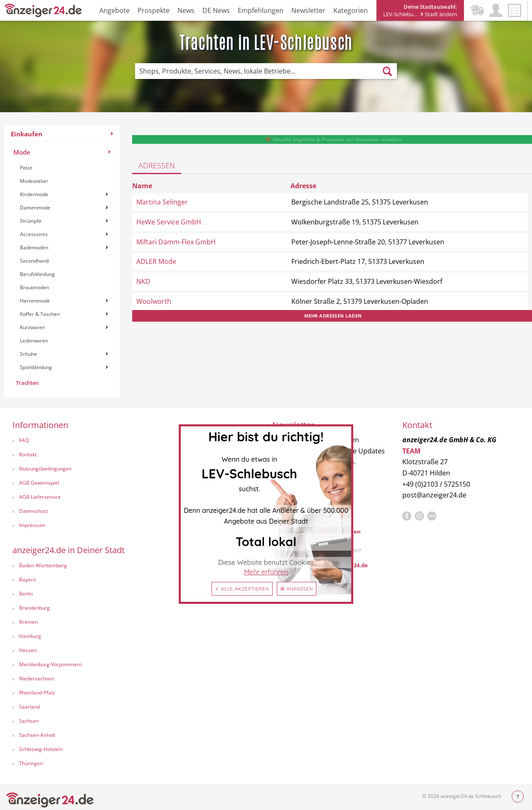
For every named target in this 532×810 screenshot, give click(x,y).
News (186, 10)
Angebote (115, 10)
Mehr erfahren (266, 572)
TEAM (411, 451)
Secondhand (34, 261)
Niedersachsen (37, 678)
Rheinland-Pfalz (37, 693)
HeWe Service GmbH (169, 222)
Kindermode (64, 194)
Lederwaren (34, 341)
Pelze (26, 168)
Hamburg (30, 636)
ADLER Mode (156, 261)
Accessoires (64, 234)
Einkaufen (62, 134)
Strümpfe (64, 221)
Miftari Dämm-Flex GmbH (176, 242)
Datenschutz (34, 511)
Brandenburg (34, 608)
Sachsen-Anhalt (37, 735)
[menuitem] (62, 261)
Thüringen (31, 763)
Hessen (28, 650)
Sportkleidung (64, 367)
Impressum (32, 525)
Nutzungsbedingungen (45, 469)
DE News (216, 10)
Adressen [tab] (157, 165)
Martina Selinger (162, 202)
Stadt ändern (439, 14)
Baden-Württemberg (43, 565)
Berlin (26, 594)
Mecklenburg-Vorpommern (50, 664)
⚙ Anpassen (297, 589)
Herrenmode (64, 301)
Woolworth (154, 301)
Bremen (28, 622)
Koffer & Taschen (64, 314)
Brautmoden (34, 287)
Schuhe (64, 354)
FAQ (24, 440)
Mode (62, 152)
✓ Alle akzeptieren (242, 589)
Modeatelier (34, 181)
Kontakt (28, 454)
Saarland (30, 707)
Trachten (27, 383)
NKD (143, 281)
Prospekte (154, 10)
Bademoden (64, 247)
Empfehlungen (261, 10)
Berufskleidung (37, 274)
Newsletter (308, 10)
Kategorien (351, 10)
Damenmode (64, 208)
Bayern (27, 580)
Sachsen (29, 721)
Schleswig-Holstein (41, 749)
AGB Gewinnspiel (39, 483)
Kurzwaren (64, 327)
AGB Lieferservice (40, 497)
